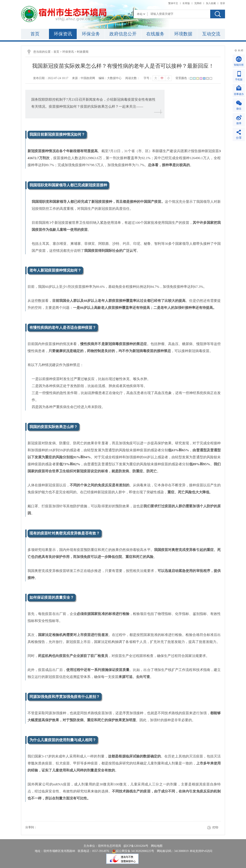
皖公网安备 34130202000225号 (133, 851)
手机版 (239, 79)
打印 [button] (215, 828)
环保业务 (91, 34)
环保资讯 (63, 34)
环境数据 (183, 34)
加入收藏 (211, 3)
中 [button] (162, 78)
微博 (239, 123)
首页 (35, 34)
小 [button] (168, 78)
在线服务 (155, 34)
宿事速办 (239, 94)
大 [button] (156, 78)
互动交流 (211, 34)
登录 (223, 3)
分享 (239, 138)
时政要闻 (83, 52)
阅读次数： (132, 78)
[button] (186, 3)
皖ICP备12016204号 (136, 846)
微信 (239, 109)
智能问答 (239, 65)
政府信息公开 (123, 34)
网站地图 (157, 846)
